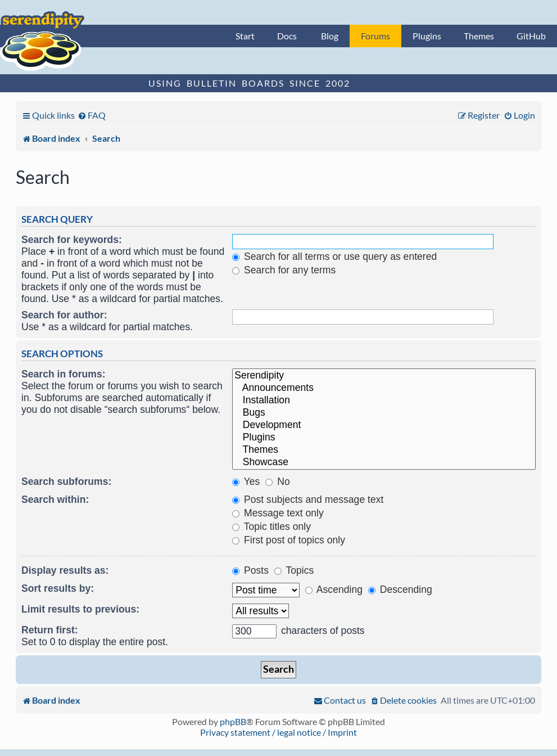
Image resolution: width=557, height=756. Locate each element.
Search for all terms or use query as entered (334, 256)
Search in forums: (64, 374)
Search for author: (64, 315)
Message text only (278, 513)
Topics (294, 570)
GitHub (531, 36)
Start (245, 36)
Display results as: (65, 570)
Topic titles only (271, 526)
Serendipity (384, 376)
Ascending (334, 589)
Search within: (55, 499)
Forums (375, 36)
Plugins (427, 36)
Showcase (384, 462)
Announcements (384, 388)
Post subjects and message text (308, 499)
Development (384, 425)
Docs (287, 36)
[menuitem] (92, 115)
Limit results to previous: (80, 609)
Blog (330, 36)
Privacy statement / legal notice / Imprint (278, 732)
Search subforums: (66, 481)
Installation (384, 400)
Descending (400, 589)
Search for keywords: (72, 240)
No (277, 481)
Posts (250, 570)
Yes (246, 481)
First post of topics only (289, 540)
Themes (479, 36)
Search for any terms (284, 270)
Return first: (50, 630)
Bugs (384, 413)
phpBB (233, 721)
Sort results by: (58, 588)
